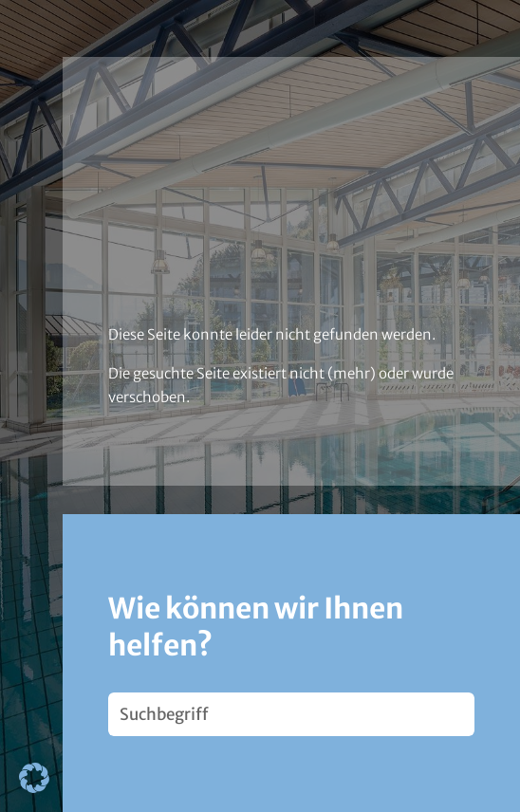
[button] (34, 778)
